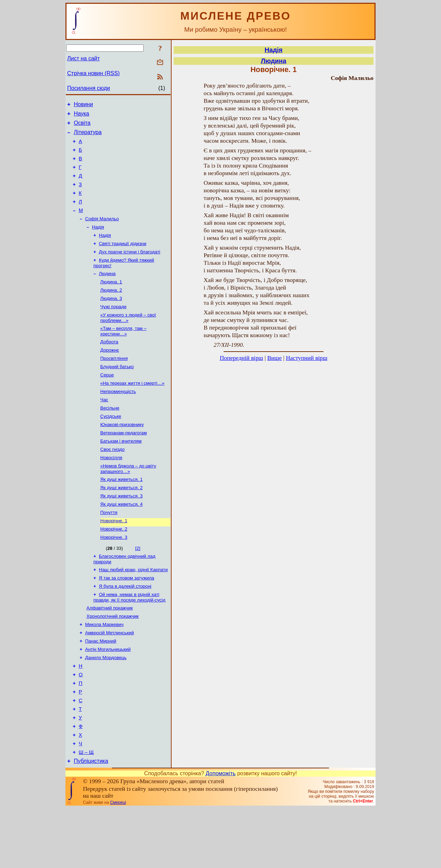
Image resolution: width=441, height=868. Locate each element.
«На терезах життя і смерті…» (132, 410)
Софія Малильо (102, 233)
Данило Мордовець (106, 705)
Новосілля (111, 490)
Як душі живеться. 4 (121, 540)
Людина (107, 292)
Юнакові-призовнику (122, 455)
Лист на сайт (84, 58)
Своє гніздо (112, 481)
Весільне (110, 437)
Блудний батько (117, 392)
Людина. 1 (111, 301)
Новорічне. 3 (114, 576)
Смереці (118, 862)
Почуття (109, 549)
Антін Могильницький (108, 696)
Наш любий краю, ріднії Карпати (133, 610)
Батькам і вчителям (121, 472)
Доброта (109, 365)
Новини (83, 105)
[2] (138, 587)
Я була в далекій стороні (125, 628)
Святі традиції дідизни (123, 260)
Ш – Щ (86, 811)
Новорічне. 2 (114, 567)
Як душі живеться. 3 (121, 531)
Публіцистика (91, 821)
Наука (81, 116)
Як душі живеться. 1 (121, 513)
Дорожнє (110, 374)
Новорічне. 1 (114, 558)
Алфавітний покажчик (110, 651)
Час (104, 428)
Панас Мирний (101, 687)
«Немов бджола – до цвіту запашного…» (128, 502)
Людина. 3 (111, 319)
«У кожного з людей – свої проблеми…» (128, 339)
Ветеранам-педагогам (124, 463)
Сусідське (111, 446)
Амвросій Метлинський (110, 678)
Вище (275, 358)
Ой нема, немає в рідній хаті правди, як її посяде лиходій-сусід (129, 640)
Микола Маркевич (104, 669)
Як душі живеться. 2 (121, 522)
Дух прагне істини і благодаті (130, 269)
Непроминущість (118, 419)
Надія (98, 242)
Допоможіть (221, 833)
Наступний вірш (307, 358)
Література (88, 136)
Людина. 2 (111, 310)
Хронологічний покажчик (112, 660)
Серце (107, 401)
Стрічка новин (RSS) (93, 73)
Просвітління (114, 383)
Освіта (82, 126)
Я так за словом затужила (127, 619)
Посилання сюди (89, 88)
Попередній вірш (242, 358)
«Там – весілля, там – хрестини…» (123, 354)
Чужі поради (113, 328)
